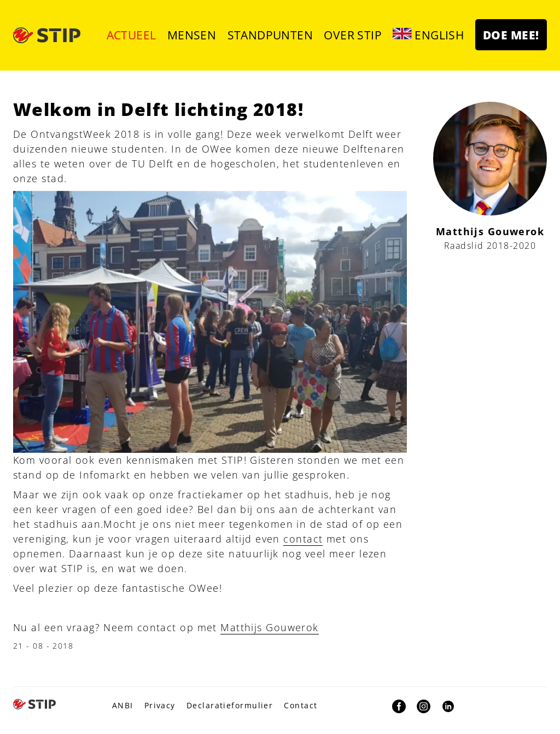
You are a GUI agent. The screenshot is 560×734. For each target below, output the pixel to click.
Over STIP (353, 35)
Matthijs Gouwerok (269, 627)
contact (303, 539)
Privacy (160, 705)
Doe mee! (511, 35)
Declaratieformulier (230, 705)
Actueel (132, 35)
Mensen (192, 35)
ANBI (123, 705)
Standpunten (270, 35)
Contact (301, 705)
